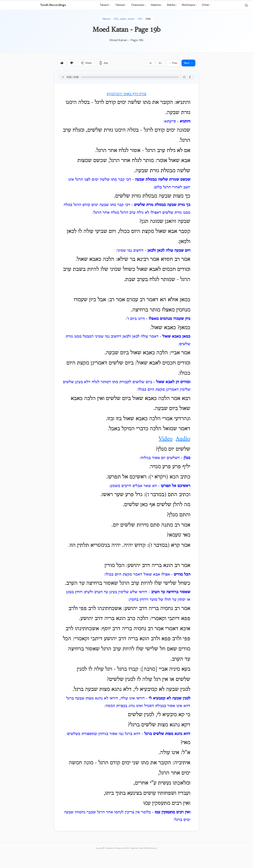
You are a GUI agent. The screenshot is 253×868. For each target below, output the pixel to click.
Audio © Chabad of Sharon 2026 (113, 848)
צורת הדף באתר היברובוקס (126, 94)
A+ (160, 63)
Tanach (105, 5)
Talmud (121, 5)
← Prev (173, 63)
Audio (183, 439)
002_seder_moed (124, 19)
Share (86, 63)
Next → (188, 63)
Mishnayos (189, 5)
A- (151, 63)
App (104, 63)
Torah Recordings (53, 5)
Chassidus (138, 5)
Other (206, 5)
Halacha (156, 5)
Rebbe (172, 5)
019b (148, 19)
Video (166, 439)
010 (140, 19)
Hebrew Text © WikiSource (144, 848)
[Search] (246, 5)
